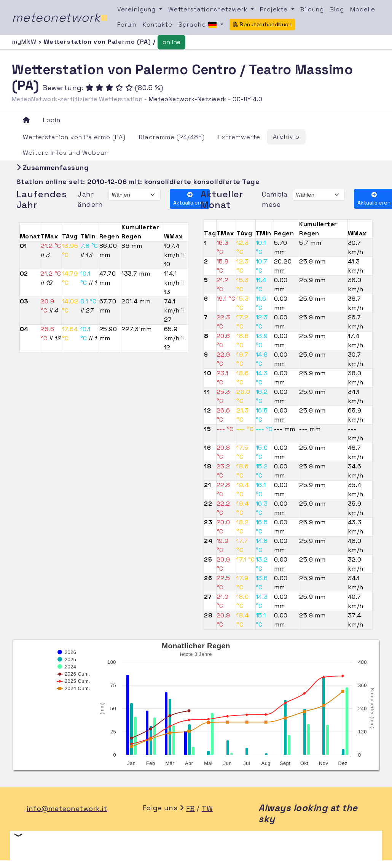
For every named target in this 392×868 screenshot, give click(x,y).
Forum (127, 25)
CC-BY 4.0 (248, 99)
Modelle (363, 9)
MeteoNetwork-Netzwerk (188, 99)
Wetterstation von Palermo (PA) (74, 137)
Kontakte (158, 25)
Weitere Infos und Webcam (66, 153)
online (171, 42)
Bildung (312, 9)
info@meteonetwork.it (67, 808)
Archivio (286, 137)
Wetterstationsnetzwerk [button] (209, 9)
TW (207, 808)
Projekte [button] (275, 9)
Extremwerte (239, 137)
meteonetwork (60, 17)
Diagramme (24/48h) (172, 137)
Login (52, 120)
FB (190, 808)
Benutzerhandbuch (262, 24)
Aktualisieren (190, 199)
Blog (337, 9)
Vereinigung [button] (137, 9)
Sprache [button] (199, 25)
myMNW (25, 42)
